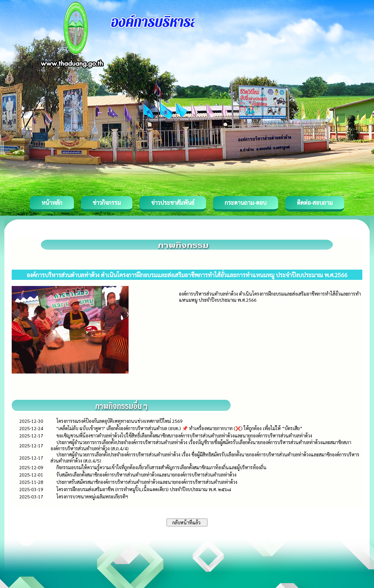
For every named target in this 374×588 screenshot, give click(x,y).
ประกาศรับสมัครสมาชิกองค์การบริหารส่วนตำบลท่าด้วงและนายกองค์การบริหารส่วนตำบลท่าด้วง (147, 482)
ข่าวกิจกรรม (107, 203)
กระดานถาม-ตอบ (246, 203)
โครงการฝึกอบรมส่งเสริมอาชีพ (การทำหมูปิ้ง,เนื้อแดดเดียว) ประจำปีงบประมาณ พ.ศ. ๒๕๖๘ (144, 489)
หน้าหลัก (52, 203)
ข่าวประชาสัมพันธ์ (173, 203)
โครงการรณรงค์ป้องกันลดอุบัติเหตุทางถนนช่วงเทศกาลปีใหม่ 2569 (120, 421)
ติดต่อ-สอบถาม (315, 203)
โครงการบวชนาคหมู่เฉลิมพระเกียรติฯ (92, 497)
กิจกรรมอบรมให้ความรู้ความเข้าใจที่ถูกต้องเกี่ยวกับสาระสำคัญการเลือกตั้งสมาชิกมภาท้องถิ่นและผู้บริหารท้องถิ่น (161, 467)
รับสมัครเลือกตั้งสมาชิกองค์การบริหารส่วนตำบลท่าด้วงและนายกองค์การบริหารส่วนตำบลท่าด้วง (146, 475)
